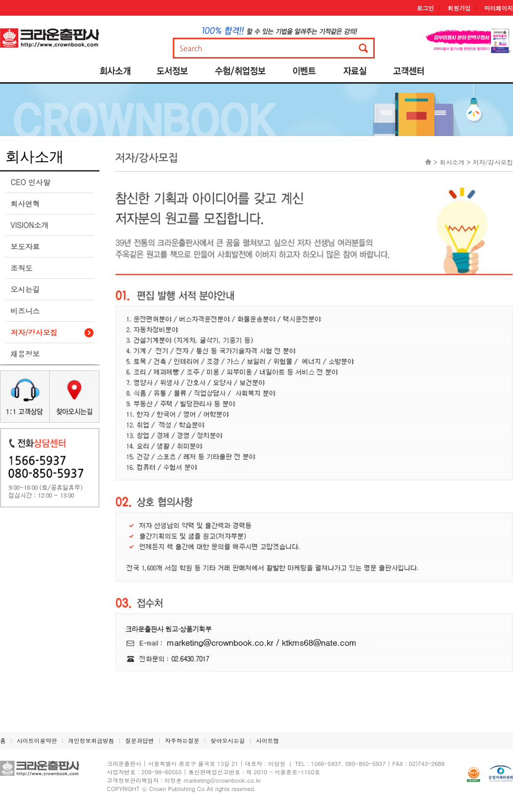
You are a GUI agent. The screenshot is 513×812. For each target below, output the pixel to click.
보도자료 (25, 246)
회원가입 (459, 8)
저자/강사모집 (34, 332)
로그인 (425, 8)
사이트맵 (267, 741)
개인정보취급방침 (91, 741)
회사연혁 (25, 204)
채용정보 (25, 354)
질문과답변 (140, 741)
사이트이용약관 (37, 741)
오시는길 (25, 289)
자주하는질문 (182, 741)
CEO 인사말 (30, 182)
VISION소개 (30, 225)
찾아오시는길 (228, 741)
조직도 (21, 268)
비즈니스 (25, 311)
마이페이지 (499, 8)
